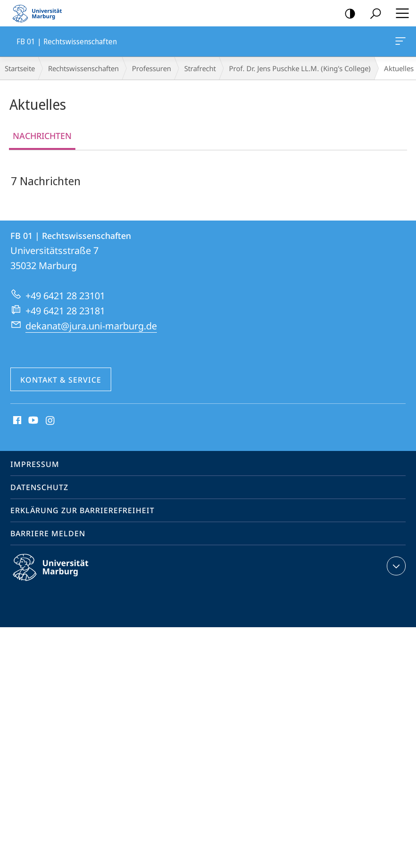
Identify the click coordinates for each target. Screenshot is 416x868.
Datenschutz (39, 487)
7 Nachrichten (46, 181)
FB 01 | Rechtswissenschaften (400, 43)
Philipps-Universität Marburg (59, 575)
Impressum (35, 464)
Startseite (20, 68)
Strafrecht (200, 68)
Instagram (51, 421)
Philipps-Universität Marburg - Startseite (40, 13)
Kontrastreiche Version (347, 14)
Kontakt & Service (61, 380)
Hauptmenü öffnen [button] (400, 13)
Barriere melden (48, 533)
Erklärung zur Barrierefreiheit (82, 510)
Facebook (16, 421)
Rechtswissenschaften (83, 68)
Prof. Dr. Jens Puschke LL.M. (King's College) (300, 68)
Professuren (151, 68)
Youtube (32, 421)
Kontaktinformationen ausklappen (395, 566)
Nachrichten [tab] (42, 136)
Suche (372, 14)
